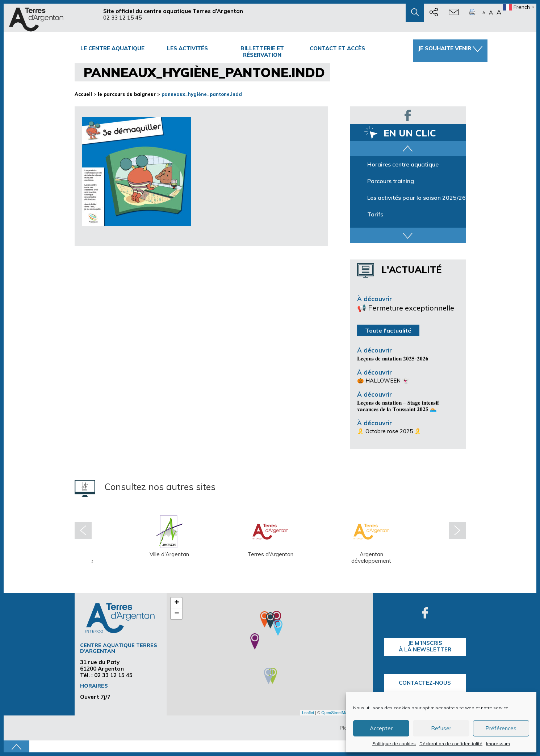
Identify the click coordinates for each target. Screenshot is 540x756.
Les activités (187, 48)
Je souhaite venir (450, 48)
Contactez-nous (425, 683)
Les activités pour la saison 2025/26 (416, 198)
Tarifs (375, 214)
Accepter (381, 728)
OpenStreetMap (335, 713)
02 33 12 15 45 (122, 18)
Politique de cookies (394, 744)
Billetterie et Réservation (262, 52)
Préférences (501, 728)
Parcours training (391, 181)
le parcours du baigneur (127, 94)
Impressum (498, 744)
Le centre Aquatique (112, 48)
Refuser (441, 728)
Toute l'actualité (388, 330)
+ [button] (177, 603)
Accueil (83, 94)
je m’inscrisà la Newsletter (425, 646)
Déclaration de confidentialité (451, 744)
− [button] (177, 614)
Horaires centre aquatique (403, 164)
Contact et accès (337, 48)
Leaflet (308, 713)
